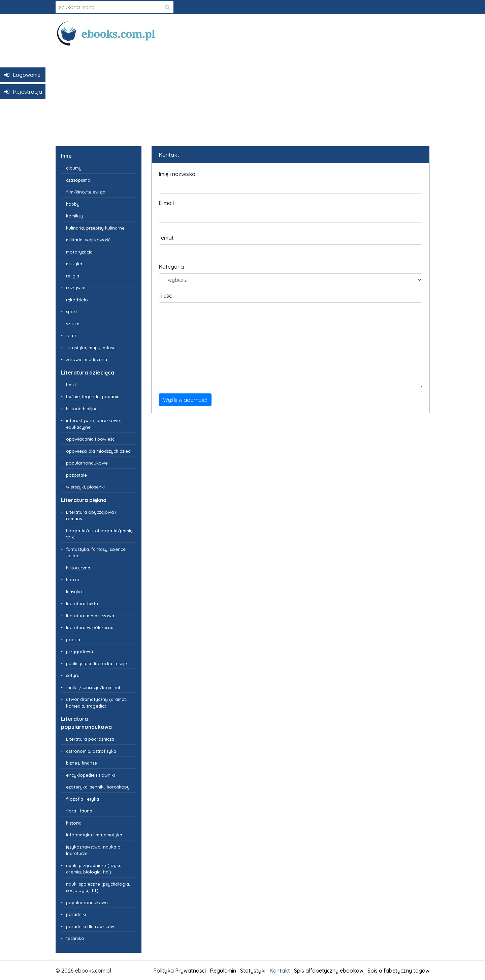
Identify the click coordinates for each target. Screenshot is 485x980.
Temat (166, 238)
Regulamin (223, 971)
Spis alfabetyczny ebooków (329, 971)
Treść (165, 296)
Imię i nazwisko (177, 174)
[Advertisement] (243, 94)
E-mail (166, 203)
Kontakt (280, 971)
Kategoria (171, 267)
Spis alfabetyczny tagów (398, 971)
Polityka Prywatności (180, 971)
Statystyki (253, 971)
